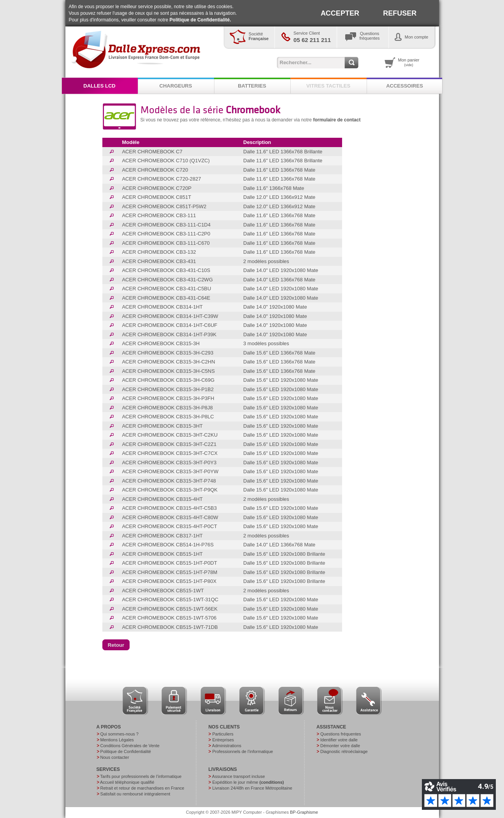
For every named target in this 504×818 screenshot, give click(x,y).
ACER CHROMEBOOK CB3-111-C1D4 (166, 225)
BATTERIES (252, 86)
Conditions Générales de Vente (130, 746)
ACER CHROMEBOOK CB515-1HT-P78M (169, 572)
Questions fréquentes (341, 734)
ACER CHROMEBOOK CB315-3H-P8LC (168, 417)
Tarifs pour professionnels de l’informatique (141, 776)
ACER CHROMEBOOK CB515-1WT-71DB (170, 627)
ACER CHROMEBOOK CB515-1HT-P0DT (169, 563)
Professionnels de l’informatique (242, 751)
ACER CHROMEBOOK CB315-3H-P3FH (168, 398)
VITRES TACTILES (328, 86)
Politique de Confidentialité (126, 751)
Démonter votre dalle (340, 746)
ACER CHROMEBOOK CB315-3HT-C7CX (170, 453)
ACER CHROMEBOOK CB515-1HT (162, 554)
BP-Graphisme (304, 812)
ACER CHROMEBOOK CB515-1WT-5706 (169, 618)
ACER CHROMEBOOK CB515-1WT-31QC (170, 599)
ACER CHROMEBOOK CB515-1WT (163, 591)
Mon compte (417, 37)
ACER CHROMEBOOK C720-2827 (161, 179)
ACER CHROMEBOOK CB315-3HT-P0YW (170, 471)
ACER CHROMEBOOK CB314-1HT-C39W (170, 316)
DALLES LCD (99, 86)
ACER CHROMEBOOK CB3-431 (159, 261)
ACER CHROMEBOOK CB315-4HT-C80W (170, 517)
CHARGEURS (176, 86)
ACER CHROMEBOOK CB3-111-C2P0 (166, 234)
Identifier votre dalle (339, 740)
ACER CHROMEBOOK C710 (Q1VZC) (166, 161)
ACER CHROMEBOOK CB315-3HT (162, 426)
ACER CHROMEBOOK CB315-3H (161, 343)
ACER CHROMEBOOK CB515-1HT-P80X (169, 581)
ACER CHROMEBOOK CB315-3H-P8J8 (167, 408)
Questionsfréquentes (370, 36)
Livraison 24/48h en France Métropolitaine (252, 788)
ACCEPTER (340, 13)
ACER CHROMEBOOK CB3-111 (159, 215)
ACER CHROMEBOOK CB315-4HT (162, 499)
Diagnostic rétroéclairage (344, 751)
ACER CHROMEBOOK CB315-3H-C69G (168, 380)
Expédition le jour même (248, 782)
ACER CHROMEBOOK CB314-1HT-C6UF (169, 325)
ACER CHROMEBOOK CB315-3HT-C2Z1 (169, 444)
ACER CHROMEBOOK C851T (156, 197)
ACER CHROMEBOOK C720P (156, 188)
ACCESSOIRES (405, 86)
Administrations (227, 746)
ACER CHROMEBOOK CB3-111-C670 (166, 243)
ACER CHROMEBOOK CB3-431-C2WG (167, 280)
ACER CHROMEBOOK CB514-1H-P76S (168, 545)
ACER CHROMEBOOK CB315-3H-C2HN (168, 362)
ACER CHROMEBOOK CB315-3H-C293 (168, 353)
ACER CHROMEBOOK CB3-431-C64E (166, 298)
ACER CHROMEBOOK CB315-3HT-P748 (169, 481)
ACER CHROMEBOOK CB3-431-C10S (166, 270)
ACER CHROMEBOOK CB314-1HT (162, 307)
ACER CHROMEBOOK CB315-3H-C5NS (168, 371)
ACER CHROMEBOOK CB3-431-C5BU (166, 289)
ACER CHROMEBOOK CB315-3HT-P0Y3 (169, 463)
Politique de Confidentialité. (200, 20)
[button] (116, 645)
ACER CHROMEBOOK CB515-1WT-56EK (170, 609)
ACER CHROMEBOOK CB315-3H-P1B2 (168, 389)
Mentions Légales (117, 740)
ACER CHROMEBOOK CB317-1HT (162, 536)
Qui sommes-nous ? (119, 734)
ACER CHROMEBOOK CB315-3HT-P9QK (170, 490)
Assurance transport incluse (239, 776)
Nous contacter (115, 757)
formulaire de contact (337, 120)
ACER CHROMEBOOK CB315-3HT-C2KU (170, 435)
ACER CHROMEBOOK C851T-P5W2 (164, 206)
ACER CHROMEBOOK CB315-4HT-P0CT (169, 526)
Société (259, 36)
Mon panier (409, 62)
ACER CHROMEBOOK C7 (152, 152)
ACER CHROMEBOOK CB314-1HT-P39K (169, 334)
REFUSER (400, 13)
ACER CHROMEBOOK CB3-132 (159, 252)
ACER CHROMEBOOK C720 (155, 170)
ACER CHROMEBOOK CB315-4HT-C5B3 (169, 508)
